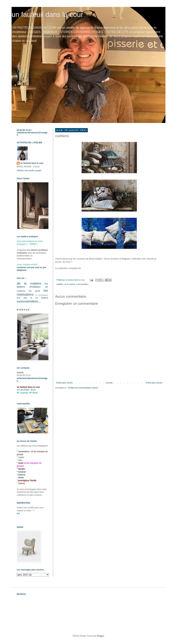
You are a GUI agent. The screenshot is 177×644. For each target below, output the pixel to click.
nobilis (21, 457)
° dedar (20, 478)
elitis (20, 460)
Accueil (109, 383)
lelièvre (22, 475)
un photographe (42, 295)
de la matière (70, 284)
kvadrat (22, 472)
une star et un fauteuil (32, 298)
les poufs (34, 291)
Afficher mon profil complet (29, 171)
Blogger (101, 636)
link (18, 513)
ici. (80, 268)
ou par (43, 267)
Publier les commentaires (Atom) (83, 388)
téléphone (22, 270)
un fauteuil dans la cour (47, 15)
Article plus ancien (154, 383)
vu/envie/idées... (83, 284)
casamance (24, 451)
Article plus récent (64, 383)
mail (37, 267)
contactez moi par (26, 267)
